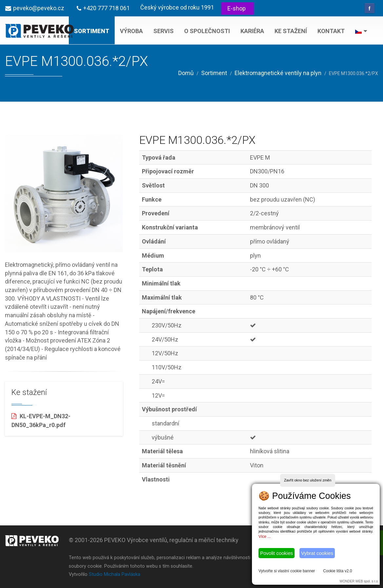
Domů (186, 73)
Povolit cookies (277, 553)
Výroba (131, 31)
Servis (163, 31)
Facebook (370, 8)
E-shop (237, 8)
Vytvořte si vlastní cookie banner (287, 571)
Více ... (265, 537)
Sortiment (92, 31)
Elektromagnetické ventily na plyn (278, 73)
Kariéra (252, 31)
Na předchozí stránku (38, 88)
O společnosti (207, 31)
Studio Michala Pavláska (115, 574)
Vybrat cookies (317, 553)
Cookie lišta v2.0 (337, 571)
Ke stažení (291, 31)
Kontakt (331, 31)
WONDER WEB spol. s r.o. (359, 581)
